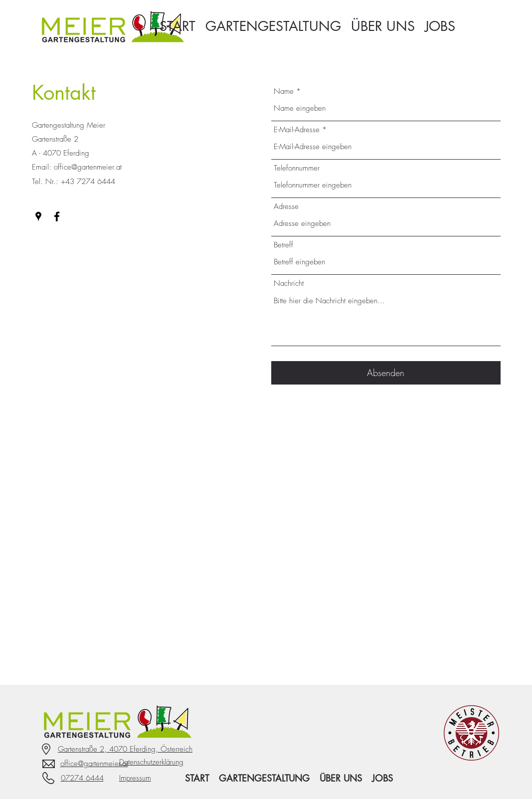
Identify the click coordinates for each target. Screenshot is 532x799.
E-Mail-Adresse (297, 130)
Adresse (286, 207)
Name (284, 92)
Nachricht (289, 284)
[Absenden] (386, 373)
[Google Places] (38, 216)
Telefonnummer (297, 168)
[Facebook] (57, 216)
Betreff (283, 245)
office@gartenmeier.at (88, 167)
